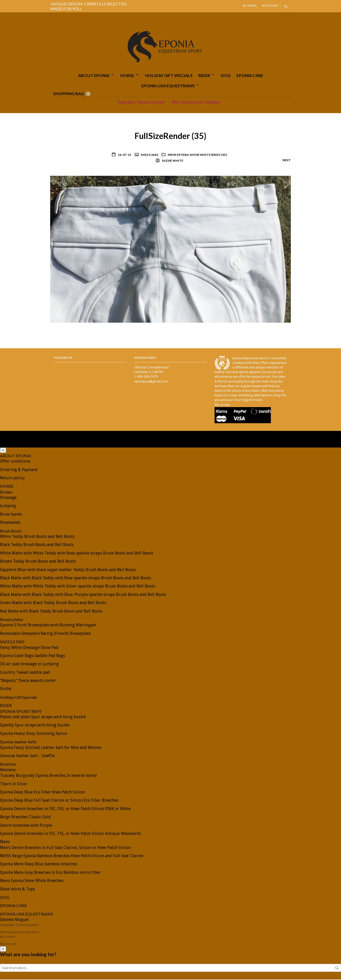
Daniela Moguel (14, 920)
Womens (8, 770)
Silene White (172, 161)
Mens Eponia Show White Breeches (197, 155)
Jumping (8, 507)
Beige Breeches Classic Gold (25, 817)
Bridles (6, 492)
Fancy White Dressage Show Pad (29, 648)
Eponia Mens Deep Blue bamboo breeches (39, 865)
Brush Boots (11, 531)
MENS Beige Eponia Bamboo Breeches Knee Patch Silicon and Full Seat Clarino (72, 856)
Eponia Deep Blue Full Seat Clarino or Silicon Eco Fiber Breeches (59, 801)
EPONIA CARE (250, 76)
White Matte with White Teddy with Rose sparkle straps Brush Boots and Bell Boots (77, 554)
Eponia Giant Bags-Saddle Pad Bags (33, 656)
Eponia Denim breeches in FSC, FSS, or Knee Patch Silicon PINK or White (65, 809)
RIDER (204, 76)
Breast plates (12, 620)
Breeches (8, 765)
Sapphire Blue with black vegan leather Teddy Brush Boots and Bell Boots (68, 570)
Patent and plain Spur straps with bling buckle (43, 717)
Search (337, 968)
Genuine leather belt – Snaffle (27, 756)
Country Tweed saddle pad (25, 673)
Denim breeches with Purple (26, 826)
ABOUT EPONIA (94, 76)
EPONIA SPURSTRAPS (21, 712)
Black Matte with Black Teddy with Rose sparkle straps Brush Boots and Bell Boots (76, 578)
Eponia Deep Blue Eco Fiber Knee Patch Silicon (42, 793)
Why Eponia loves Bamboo (196, 103)
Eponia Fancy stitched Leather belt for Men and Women (51, 748)
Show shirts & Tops (18, 890)
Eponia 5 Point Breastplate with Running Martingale (48, 626)
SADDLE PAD (12, 642)
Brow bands (11, 515)
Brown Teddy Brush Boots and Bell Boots (38, 562)
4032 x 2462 (149, 155)
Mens (5, 842)
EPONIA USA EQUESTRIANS (168, 86)
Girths (6, 689)
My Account (270, 6)
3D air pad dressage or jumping (29, 664)
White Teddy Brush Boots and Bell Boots (37, 537)
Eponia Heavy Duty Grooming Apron (34, 734)
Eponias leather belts (18, 742)
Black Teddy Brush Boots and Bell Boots (37, 545)
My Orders (249, 6)
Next (287, 161)
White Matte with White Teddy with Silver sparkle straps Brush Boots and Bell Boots (78, 587)
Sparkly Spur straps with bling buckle (35, 726)
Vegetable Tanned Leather (141, 103)
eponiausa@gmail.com (151, 382)
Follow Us (63, 358)
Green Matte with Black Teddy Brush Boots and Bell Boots (53, 603)
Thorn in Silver (14, 784)
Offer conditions (15, 462)
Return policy (12, 478)
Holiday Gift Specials (169, 76)
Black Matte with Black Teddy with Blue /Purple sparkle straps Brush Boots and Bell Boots (83, 595)
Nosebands (10, 523)
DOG (226, 76)
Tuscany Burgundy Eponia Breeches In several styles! (48, 776)
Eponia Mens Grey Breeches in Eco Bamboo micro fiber (50, 873)
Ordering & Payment (19, 470)
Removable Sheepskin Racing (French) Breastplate (45, 634)
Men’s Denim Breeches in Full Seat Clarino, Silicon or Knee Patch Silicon (65, 848)
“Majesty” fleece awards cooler (28, 681)
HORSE (127, 76)
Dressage (8, 498)
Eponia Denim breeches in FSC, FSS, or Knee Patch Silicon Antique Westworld (70, 834)
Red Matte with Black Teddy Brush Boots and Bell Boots (51, 612)
